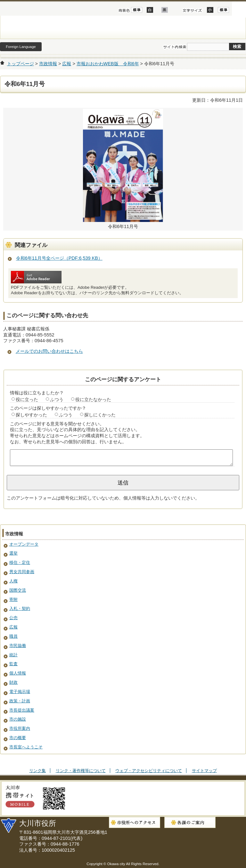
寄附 (13, 600)
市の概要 (18, 738)
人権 (13, 581)
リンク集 (37, 771)
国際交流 (18, 590)
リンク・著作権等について (81, 771)
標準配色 (137, 10)
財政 (13, 682)
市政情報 (48, 64)
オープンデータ (24, 544)
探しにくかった (100, 415)
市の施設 (18, 719)
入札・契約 (20, 608)
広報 (67, 64)
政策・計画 (20, 701)
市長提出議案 (22, 710)
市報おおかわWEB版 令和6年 (108, 64)
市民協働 (18, 646)
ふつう (57, 399)
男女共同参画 (22, 572)
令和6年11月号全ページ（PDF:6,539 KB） (59, 258)
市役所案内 (20, 728)
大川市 (123, 27)
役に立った (27, 399)
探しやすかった (31, 415)
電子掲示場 (20, 692)
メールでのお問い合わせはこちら (49, 351)
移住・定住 (20, 562)
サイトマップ (204, 771)
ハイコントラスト (150, 10)
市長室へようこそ (26, 747)
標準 (223, 10)
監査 (13, 664)
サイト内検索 (175, 47)
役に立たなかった (93, 399)
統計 (13, 655)
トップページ (20, 64)
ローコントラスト (165, 10)
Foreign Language (21, 47)
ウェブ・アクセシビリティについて (149, 771)
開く (239, 9)
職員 (13, 636)
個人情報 (18, 673)
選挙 (13, 553)
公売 (13, 618)
